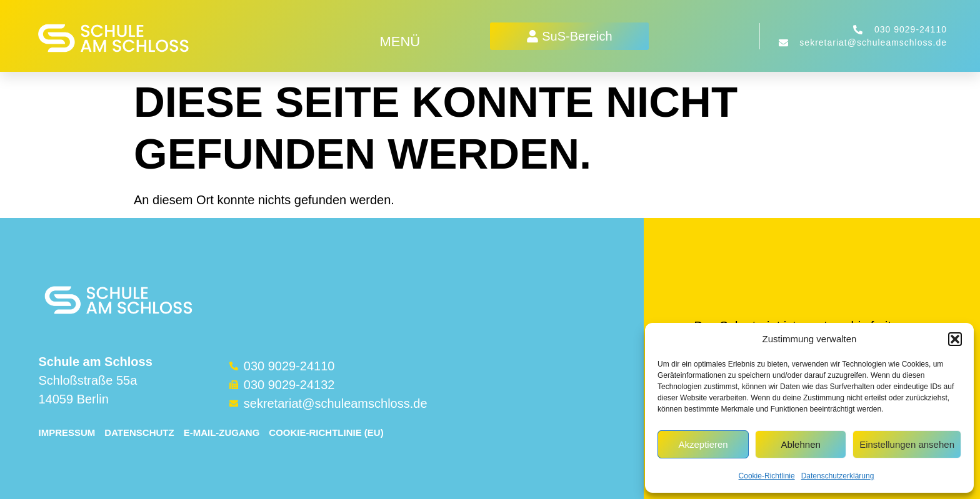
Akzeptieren (703, 444)
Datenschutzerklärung (838, 476)
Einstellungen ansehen (907, 444)
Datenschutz (139, 432)
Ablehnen (800, 444)
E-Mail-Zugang (222, 432)
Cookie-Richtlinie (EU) (326, 432)
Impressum (67, 432)
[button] (955, 339)
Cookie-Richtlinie (767, 476)
